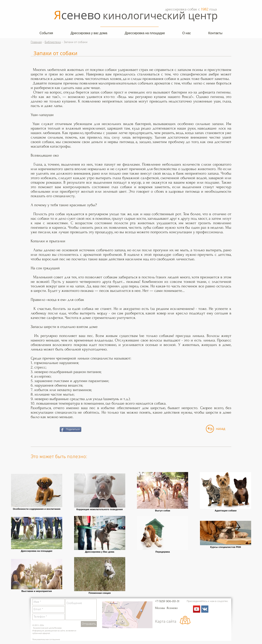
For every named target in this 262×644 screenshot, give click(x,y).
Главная (36, 42)
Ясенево (172, 608)
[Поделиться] (71, 429)
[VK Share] (44, 430)
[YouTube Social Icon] (197, 609)
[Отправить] (89, 624)
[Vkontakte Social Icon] (205, 609)
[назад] (221, 429)
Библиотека (53, 42)
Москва (161, 608)
